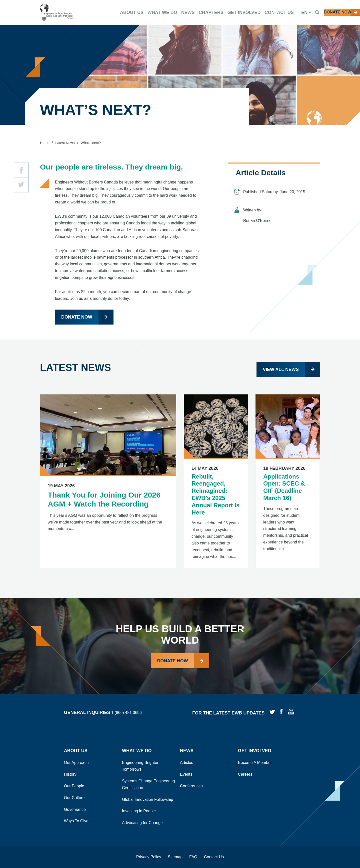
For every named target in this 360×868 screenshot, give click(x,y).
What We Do (137, 751)
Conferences (191, 786)
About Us (76, 751)
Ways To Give (76, 821)
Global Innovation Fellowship (148, 799)
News (187, 751)
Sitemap (175, 857)
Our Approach (76, 763)
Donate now (77, 317)
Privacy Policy (149, 857)
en (285, 12)
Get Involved (255, 751)
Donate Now (172, 661)
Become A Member (255, 763)
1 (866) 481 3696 (126, 713)
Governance (75, 809)
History (70, 774)
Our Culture (74, 798)
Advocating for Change (142, 823)
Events (186, 774)
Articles (186, 763)
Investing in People (139, 811)
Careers (245, 774)
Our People (74, 786)
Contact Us (214, 857)
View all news (281, 369)
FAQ (193, 857)
